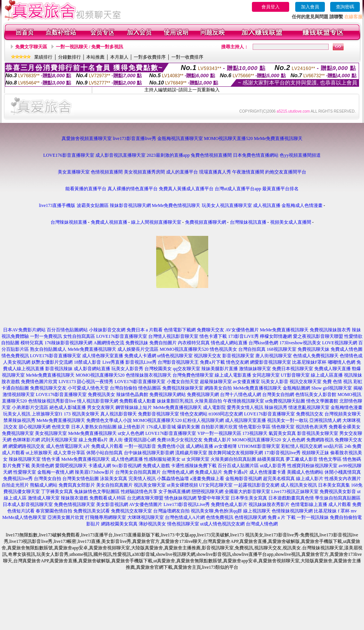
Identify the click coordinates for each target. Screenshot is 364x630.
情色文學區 (330, 459)
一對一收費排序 (187, 57)
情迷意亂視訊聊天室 (309, 407)
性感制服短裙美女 (162, 459)
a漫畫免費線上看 (207, 479)
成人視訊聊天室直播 (245, 420)
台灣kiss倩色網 (264, 343)
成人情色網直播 (127, 459)
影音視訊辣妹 (59, 369)
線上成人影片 (310, 479)
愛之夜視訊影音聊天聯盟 (318, 336)
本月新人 (119, 57)
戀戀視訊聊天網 (207, 492)
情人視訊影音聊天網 (98, 401)
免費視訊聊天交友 (48, 388)
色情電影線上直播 (309, 504)
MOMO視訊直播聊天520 (184, 349)
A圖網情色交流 (109, 343)
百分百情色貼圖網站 (67, 330)
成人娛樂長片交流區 (138, 349)
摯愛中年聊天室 (214, 498)
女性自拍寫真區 (79, 336)
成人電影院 (214, 407)
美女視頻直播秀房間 (144, 172)
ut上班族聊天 (39, 453)
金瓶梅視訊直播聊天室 (180, 138)
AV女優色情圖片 (146, 504)
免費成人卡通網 (140, 356)
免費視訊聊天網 (203, 395)
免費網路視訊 (320, 440)
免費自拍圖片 (163, 343)
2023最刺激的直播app (168, 155)
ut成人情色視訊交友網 (222, 524)
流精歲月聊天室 (191, 453)
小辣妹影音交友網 (107, 330)
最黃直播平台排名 (280, 189)
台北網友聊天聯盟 (145, 498)
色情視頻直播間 (107, 172)
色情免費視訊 (220, 517)
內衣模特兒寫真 (194, 343)
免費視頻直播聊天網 (206, 222)
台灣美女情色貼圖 (81, 479)
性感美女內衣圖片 (343, 479)
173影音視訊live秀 (282, 453)
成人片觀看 (340, 504)
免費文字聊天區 (31, 47)
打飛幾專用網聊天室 (106, 517)
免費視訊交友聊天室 (131, 511)
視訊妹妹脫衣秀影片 (269, 504)
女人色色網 (294, 440)
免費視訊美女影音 (338, 492)
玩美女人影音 (275, 382)
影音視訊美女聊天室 (318, 433)
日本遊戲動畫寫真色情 (291, 498)
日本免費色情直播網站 (256, 155)
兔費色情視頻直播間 (211, 155)
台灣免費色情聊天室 (193, 375)
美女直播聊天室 (74, 172)
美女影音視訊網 (112, 504)
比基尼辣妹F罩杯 (309, 362)
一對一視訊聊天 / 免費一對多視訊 (89, 47)
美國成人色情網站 (305, 472)
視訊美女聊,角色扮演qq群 (216, 511)
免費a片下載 (212, 362)
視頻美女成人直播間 (291, 222)
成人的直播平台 (182, 172)
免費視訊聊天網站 (168, 395)
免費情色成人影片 (229, 504)
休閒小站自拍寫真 (104, 453)
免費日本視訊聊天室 (293, 369)
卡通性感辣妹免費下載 (194, 466)
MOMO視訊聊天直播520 (229, 138)
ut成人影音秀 (273, 466)
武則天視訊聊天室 (59, 440)
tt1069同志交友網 (226, 414)
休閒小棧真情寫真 (343, 472)
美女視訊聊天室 (51, 433)
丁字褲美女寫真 (57, 492)
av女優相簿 (226, 446)
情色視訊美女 (223, 349)
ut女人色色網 (131, 433)
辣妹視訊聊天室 (25, 459)
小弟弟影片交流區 (30, 407)
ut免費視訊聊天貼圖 (285, 401)
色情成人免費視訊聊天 (316, 356)
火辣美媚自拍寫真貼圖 (233, 459)
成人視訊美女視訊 (299, 485)
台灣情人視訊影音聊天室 (173, 336)
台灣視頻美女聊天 (343, 414)
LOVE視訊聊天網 (340, 343)
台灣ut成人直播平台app (238, 189)
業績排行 (43, 57)
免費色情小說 (171, 446)
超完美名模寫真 (279, 479)
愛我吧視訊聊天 (71, 466)
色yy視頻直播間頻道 (300, 155)
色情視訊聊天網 (250, 517)
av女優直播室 (246, 382)
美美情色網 (43, 466)
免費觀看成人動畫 (138, 401)
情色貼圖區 (150, 388)
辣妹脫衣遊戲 (74, 498)
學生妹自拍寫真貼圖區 (338, 498)
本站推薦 (95, 57)
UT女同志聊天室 (216, 485)
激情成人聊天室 (44, 498)
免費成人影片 (217, 440)
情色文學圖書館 (322, 401)
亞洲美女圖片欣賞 (66, 517)
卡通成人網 (100, 466)
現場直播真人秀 (215, 172)
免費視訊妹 (137, 343)
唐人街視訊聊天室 (274, 356)
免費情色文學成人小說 (109, 420)
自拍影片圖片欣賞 (219, 427)
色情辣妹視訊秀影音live (52, 401)
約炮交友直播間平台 (286, 172)
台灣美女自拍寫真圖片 (138, 472)
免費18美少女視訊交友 (180, 440)
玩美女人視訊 (17, 414)
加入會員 (310, 7)
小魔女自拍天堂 (183, 382)
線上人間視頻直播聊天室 (156, 222)
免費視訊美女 (101, 395)
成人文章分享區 (69, 453)
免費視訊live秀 (18, 479)
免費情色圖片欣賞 (39, 382)
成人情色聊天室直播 (103, 356)
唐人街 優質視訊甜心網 (132, 440)
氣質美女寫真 (282, 433)
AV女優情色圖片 (242, 330)
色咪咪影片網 (26, 440)
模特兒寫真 (32, 343)
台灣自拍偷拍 (123, 388)
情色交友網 (237, 362)
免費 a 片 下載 (282, 517)
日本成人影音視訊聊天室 (28, 504)
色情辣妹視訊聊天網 (292, 511)
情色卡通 (51, 459)
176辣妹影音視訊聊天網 (68, 343)
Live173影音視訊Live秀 (187, 504)
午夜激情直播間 (248, 172)
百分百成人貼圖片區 (238, 466)
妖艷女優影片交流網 (52, 362)
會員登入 (271, 7)
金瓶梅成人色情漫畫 (302, 205)
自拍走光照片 (15, 485)
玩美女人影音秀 (127, 369)
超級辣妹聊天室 (216, 382)
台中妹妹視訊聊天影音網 (149, 453)
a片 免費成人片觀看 (103, 446)
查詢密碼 (345, 7)
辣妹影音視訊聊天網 (130, 205)
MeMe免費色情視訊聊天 (176, 205)
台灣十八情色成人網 (241, 395)
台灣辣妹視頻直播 (69, 222)
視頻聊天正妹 (315, 453)
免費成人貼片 (209, 472)
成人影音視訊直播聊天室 (120, 155)
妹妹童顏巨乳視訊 (175, 401)
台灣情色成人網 (178, 472)
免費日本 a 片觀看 (145, 330)
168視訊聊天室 (282, 349)
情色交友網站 (194, 414)
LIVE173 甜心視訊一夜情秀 (86, 382)
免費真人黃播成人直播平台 (186, 189)
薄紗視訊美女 (152, 524)
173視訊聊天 (255, 433)
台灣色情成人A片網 (185, 517)
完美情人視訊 (142, 479)
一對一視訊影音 (140, 446)
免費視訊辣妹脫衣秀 (330, 330)
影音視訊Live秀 (141, 362)
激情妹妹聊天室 (255, 369)
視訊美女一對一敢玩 (288, 420)
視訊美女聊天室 (150, 485)
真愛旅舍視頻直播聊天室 (87, 138)
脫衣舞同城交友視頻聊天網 (236, 453)
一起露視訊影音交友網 (256, 485)
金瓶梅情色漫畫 (347, 407)
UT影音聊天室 (295, 375)
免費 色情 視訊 (337, 382)
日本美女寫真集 (334, 485)
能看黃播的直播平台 (86, 189)
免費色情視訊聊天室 (74, 504)
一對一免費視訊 (46, 336)
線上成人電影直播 (233, 375)
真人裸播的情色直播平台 (133, 189)
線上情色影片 (131, 427)
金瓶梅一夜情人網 (55, 472)
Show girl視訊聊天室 (332, 388)
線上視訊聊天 (257, 511)
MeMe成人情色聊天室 (24, 517)
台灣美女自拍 (47, 479)
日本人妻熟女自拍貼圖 (94, 427)
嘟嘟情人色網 (342, 362)
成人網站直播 (199, 446)
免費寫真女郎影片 (77, 485)
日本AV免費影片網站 (24, 330)
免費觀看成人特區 (108, 498)
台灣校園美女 (158, 369)
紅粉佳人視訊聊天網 (203, 420)
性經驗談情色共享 (139, 492)
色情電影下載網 (180, 330)
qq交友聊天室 (187, 369)
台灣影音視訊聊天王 (178, 362)
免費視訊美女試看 (92, 511)
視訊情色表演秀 (312, 427)
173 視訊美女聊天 (82, 414)
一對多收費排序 (150, 57)
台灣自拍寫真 (252, 349)
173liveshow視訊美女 (300, 343)
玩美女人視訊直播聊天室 (227, 205)
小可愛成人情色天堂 (88, 388)
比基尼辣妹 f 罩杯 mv (335, 511)
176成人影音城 (161, 427)
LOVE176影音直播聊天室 (69, 155)
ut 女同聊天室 (195, 459)
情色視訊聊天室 (183, 524)
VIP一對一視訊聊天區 (219, 433)
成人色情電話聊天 (64, 446)
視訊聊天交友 (207, 356)
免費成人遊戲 (156, 466)
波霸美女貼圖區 (93, 205)
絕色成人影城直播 (68, 407)
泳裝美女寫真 (114, 479)
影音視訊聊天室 (238, 356)
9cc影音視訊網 (127, 466)
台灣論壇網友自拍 (171, 511)
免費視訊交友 (310, 414)
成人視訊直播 (267, 205)
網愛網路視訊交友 (27, 446)
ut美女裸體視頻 (182, 485)
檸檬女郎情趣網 (276, 336)
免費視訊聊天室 (18, 433)
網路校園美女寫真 (119, 524)
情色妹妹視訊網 (180, 498)
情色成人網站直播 (229, 343)
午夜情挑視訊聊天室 (244, 401)
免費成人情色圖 (347, 349)
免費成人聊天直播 (332, 369)
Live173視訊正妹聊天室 (295, 492)
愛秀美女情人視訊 (245, 407)
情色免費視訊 (15, 356)
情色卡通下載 (213, 336)
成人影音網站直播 (92, 369)
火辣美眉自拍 (208, 401)
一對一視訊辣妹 (313, 517)
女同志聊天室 (266, 375)
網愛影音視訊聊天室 (271, 362)
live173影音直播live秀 (135, 138)
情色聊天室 (283, 427)
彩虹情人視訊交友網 (302, 446)
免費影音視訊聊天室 (158, 414)
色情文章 (61, 427)
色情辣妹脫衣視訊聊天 (149, 375)
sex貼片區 (333, 446)
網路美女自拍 (218, 388)
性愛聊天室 (25, 472)
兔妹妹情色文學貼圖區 (97, 492)
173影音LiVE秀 (243, 336)
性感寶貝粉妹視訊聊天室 (312, 466)
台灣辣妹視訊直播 (248, 222)
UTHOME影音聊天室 (259, 446)
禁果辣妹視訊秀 (19, 420)
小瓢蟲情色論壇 (173, 479)
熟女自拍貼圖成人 (48, 349)
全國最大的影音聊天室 (247, 492)
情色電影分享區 (255, 427)
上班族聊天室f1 (47, 414)
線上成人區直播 (327, 375)
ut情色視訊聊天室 (175, 356)
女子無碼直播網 (174, 492)
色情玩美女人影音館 (316, 395)
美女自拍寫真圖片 (114, 485)
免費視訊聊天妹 (313, 349)
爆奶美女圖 (188, 427)
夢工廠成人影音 (302, 459)
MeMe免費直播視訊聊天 (278, 138)
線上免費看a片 (93, 440)
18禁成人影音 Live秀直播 (99, 362)
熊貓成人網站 (44, 485)
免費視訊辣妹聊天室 (183, 388)
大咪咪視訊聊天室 (146, 517)
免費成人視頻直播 (109, 222)
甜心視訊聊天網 (35, 427)
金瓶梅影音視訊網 (244, 479)
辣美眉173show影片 (94, 472)
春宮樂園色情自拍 (54, 511)
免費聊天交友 (210, 330)
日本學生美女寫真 (249, 498)
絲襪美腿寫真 (271, 459)
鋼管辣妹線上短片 (134, 407)
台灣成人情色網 (262, 524)
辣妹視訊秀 (276, 407)
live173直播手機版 (57, 205)
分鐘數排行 (70, 57)
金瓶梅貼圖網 (296, 388)
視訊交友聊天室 (305, 382)
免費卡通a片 (236, 472)
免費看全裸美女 (345, 427)
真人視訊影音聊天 (119, 414)
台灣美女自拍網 (278, 395)
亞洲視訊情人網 (325, 420)
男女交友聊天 (101, 407)
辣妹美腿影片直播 (220, 369)
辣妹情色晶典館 (132, 395)
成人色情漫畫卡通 (267, 472)
